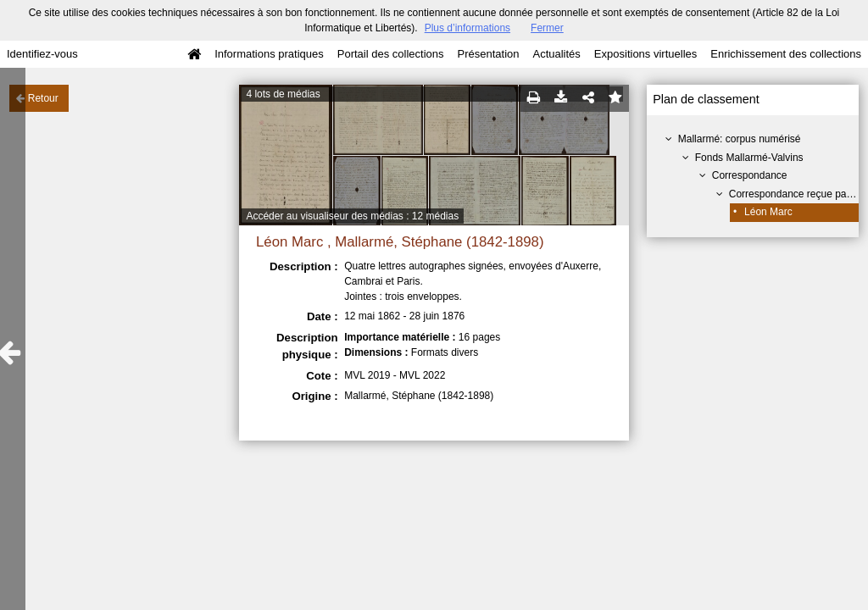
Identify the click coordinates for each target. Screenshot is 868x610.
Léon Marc (768, 212)
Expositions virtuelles (645, 54)
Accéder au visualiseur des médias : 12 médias (352, 216)
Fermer (547, 28)
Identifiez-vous (42, 54)
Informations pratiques (269, 54)
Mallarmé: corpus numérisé (740, 139)
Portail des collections (391, 54)
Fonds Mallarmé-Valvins (749, 158)
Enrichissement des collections (786, 54)
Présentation (488, 54)
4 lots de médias (283, 94)
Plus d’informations (467, 28)
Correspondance (750, 175)
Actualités (556, 54)
